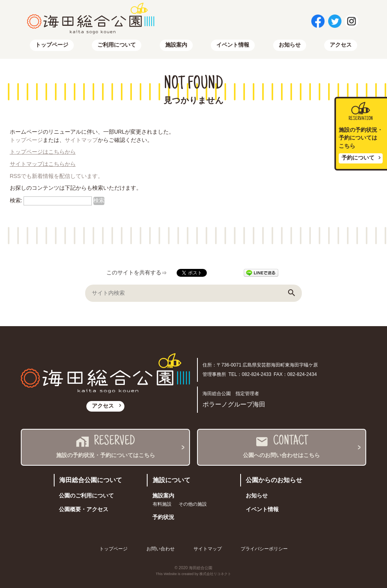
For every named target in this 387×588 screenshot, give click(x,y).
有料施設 (162, 504)
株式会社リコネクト (215, 574)
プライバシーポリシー (264, 549)
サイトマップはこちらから (43, 164)
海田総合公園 (201, 568)
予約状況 (163, 517)
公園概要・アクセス (84, 509)
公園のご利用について (86, 496)
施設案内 (176, 45)
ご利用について (117, 45)
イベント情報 (233, 45)
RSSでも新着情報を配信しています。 (57, 176)
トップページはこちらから (43, 152)
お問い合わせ (161, 549)
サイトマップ (81, 140)
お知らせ (290, 45)
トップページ (52, 45)
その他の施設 (193, 504)
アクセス (341, 45)
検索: (16, 201)
